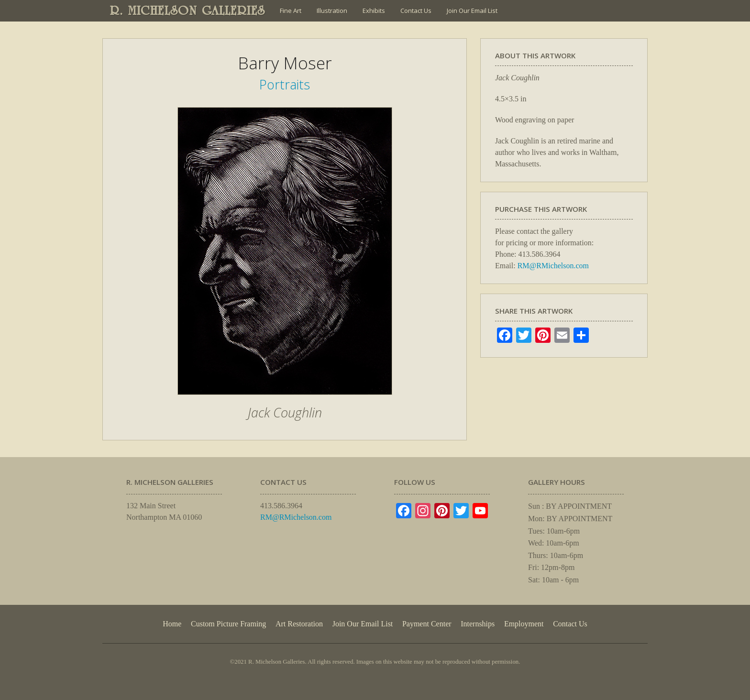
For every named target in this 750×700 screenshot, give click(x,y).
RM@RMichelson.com (553, 266)
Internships (478, 624)
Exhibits (374, 11)
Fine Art (291, 11)
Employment (524, 624)
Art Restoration (299, 624)
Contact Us (416, 11)
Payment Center (427, 624)
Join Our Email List (472, 11)
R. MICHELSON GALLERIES (188, 11)
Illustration (332, 11)
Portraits (285, 84)
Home (172, 624)
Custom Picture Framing (228, 624)
